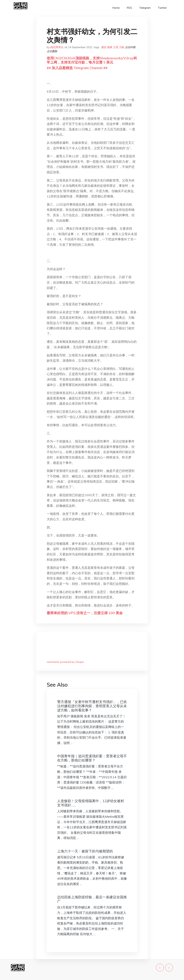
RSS (129, 8)
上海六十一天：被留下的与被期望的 (85, 851)
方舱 (122, 47)
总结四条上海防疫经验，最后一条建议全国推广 (92, 899)
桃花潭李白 (57, 47)
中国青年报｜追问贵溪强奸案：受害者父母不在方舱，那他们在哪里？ (92, 758)
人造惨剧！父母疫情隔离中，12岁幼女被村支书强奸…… (91, 803)
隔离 (110, 47)
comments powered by (65, 662)
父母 (116, 47)
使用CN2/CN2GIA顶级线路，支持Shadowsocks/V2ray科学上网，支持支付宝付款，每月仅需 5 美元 (92, 60)
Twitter (162, 8)
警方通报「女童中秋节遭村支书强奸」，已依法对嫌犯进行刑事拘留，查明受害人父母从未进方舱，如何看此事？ (92, 706)
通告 (104, 47)
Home (116, 8)
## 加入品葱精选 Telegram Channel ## (77, 68)
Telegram (145, 8)
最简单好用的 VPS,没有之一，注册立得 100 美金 (85, 613)
